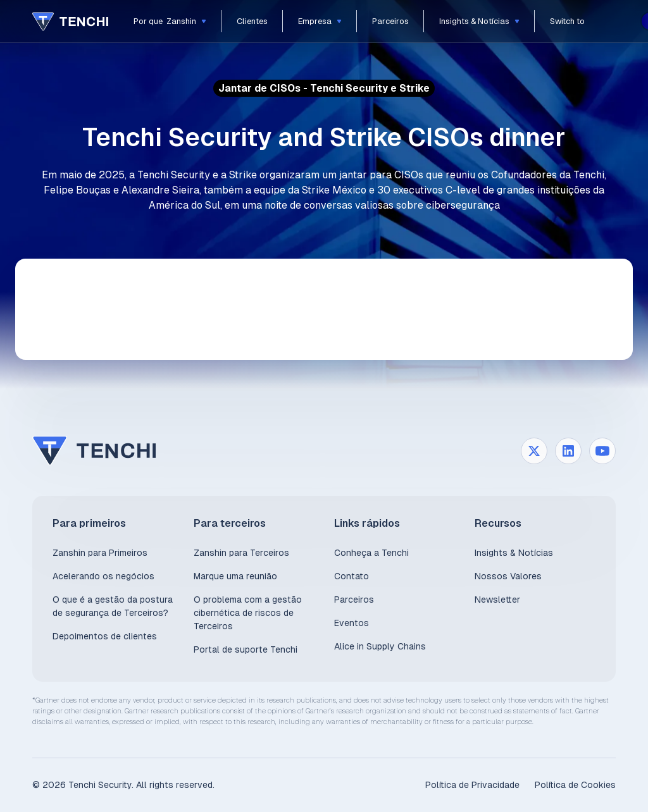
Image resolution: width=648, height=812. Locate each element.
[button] (170, 21)
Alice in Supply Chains (380, 646)
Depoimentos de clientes (105, 636)
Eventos (352, 623)
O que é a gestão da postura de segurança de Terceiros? (113, 606)
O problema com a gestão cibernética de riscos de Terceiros (248, 613)
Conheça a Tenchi (371, 553)
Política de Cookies (575, 785)
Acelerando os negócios (103, 576)
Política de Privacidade (472, 785)
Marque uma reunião (235, 576)
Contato (352, 576)
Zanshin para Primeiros (100, 553)
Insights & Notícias (514, 553)
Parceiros (354, 600)
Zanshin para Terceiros (241, 553)
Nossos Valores (508, 576)
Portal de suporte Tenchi (246, 649)
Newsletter (497, 600)
